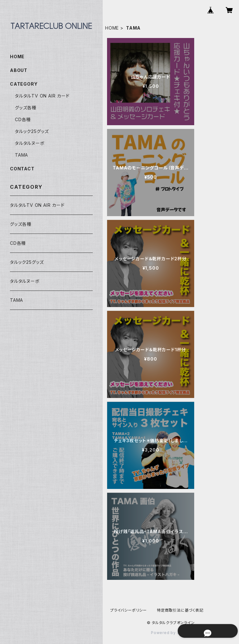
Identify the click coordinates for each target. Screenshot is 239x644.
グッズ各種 (26, 108)
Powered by (171, 633)
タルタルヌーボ (30, 143)
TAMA (21, 155)
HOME (112, 28)
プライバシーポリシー (129, 610)
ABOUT (19, 70)
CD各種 (23, 119)
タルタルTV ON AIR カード (42, 96)
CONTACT (22, 169)
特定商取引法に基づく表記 (180, 610)
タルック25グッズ (32, 131)
